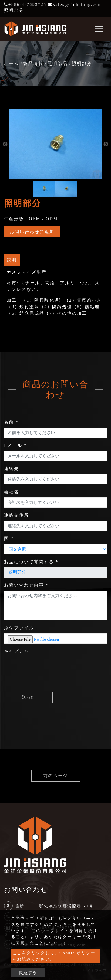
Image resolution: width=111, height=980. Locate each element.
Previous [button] (5, 144)
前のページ (56, 776)
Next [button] (106, 144)
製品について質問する (31, 562)
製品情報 (33, 64)
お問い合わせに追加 (32, 232)
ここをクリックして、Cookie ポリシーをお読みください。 (54, 956)
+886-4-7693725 (25, 4)
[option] (55, 144)
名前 (11, 422)
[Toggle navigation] (99, 29)
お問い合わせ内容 (26, 585)
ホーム (11, 64)
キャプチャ (16, 651)
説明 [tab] (12, 260)
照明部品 (58, 64)
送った (28, 697)
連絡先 (11, 469)
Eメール (15, 445)
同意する (28, 973)
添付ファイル (19, 628)
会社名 (11, 492)
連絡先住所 (16, 515)
